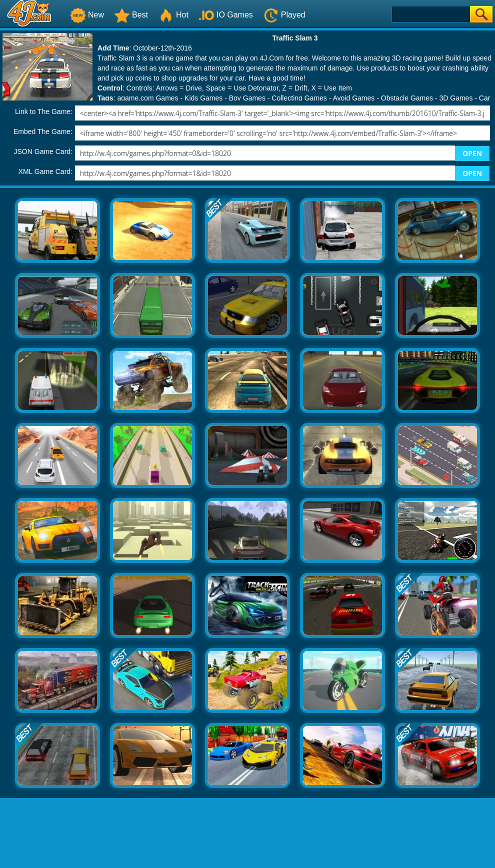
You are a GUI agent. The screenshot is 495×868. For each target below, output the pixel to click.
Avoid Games (354, 98)
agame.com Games (147, 98)
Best (131, 15)
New (87, 15)
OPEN (472, 153)
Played (284, 15)
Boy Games (247, 98)
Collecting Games (299, 98)
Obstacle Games (407, 98)
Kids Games (203, 98)
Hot (173, 15)
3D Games (456, 98)
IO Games (226, 15)
